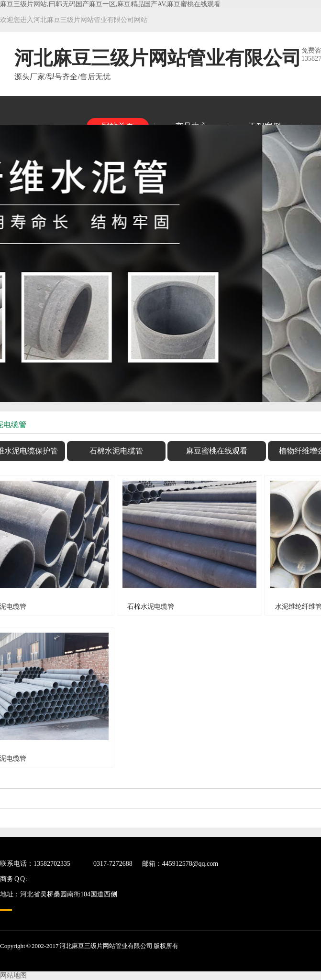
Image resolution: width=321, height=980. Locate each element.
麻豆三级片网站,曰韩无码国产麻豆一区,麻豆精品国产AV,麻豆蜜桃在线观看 (110, 4)
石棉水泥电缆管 (116, 451)
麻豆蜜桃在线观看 (217, 451)
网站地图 (13, 975)
